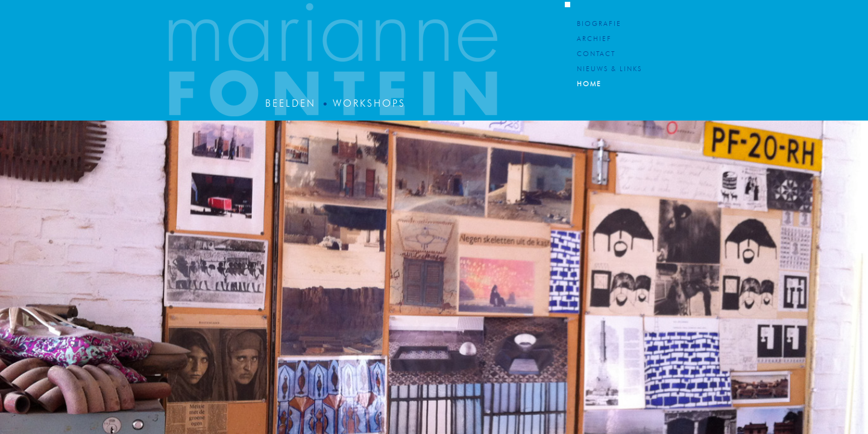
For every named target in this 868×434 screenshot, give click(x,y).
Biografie (599, 24)
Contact (596, 55)
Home (589, 85)
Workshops (369, 104)
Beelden (291, 104)
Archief (594, 39)
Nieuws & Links (609, 70)
